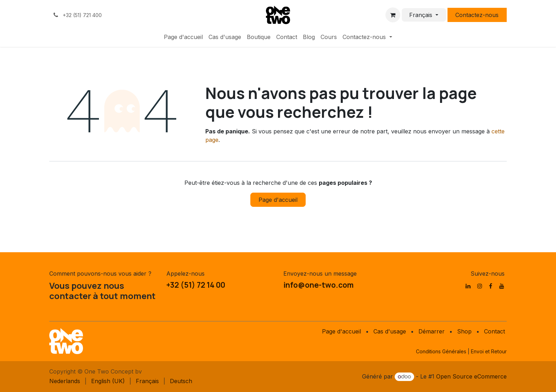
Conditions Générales (441, 351)
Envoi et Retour (489, 351)
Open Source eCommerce (471, 376)
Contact (494, 331)
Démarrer (432, 331)
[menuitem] (183, 37)
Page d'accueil (278, 200)
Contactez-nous (477, 15)
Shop (464, 331)
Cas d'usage (390, 331)
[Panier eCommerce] (393, 15)
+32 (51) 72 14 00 (196, 285)
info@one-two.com (318, 285)
